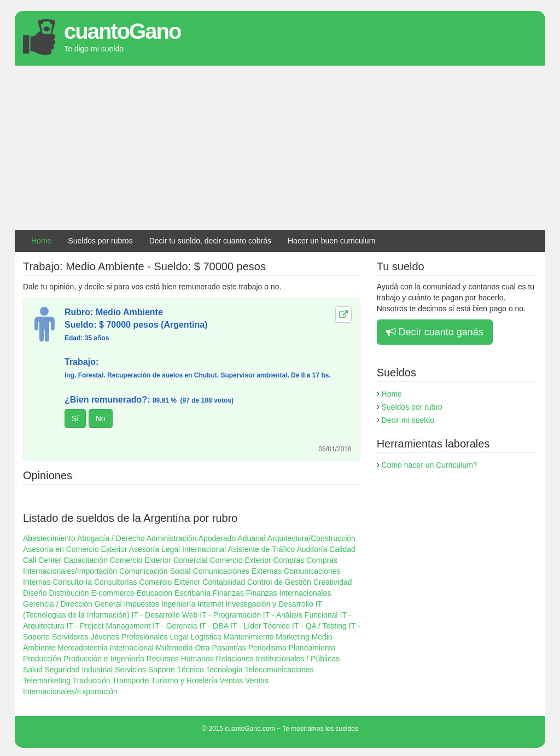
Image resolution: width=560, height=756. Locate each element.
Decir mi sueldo (408, 420)
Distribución (69, 593)
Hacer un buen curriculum (331, 241)
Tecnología (224, 670)
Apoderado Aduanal (232, 538)
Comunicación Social (155, 571)
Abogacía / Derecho (111, 538)
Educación (154, 593)
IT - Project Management (108, 626)
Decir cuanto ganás (435, 332)
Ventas (232, 681)
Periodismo (267, 648)
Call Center (42, 560)
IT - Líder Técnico (260, 626)
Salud (33, 670)
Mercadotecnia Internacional (106, 648)
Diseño (35, 593)
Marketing (292, 637)
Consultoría (72, 582)
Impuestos (141, 604)
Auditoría (312, 549)
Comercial (191, 560)
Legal (179, 637)
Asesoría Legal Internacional (177, 549)
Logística (206, 637)
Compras (289, 560)
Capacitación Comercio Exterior (117, 560)
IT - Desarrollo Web (164, 615)
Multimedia (174, 648)
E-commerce (113, 593)
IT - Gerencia (175, 626)
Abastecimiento (49, 538)
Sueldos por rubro (412, 407)
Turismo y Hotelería (184, 681)
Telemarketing (47, 681)
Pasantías (229, 648)
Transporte (130, 681)
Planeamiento (312, 648)
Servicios (130, 670)
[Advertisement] (280, 148)
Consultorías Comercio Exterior (147, 582)
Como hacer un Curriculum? (430, 465)
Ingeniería (178, 604)
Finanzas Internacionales (289, 593)
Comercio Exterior (241, 560)
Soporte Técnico (176, 670)
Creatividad (333, 582)
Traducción (92, 681)
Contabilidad (224, 582)
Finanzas (228, 593)
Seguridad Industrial (79, 670)
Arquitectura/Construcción (311, 538)
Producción (42, 659)
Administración (172, 538)
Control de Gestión (279, 582)
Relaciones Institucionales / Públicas (278, 659)
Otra (202, 648)
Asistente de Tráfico (261, 549)
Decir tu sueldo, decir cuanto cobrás (210, 241)
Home (41, 241)
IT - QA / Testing (319, 626)
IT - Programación (230, 615)
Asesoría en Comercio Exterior (75, 549)
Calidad (342, 549)
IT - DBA (214, 626)
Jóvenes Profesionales (129, 637)
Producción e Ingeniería (104, 659)
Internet (210, 604)
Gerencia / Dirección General (72, 604)
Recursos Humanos (180, 659)
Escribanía (192, 593)
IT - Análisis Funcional (301, 615)
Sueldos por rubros (100, 241)
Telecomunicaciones (279, 670)
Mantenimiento (249, 637)
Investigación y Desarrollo (269, 604)
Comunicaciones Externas (238, 571)
